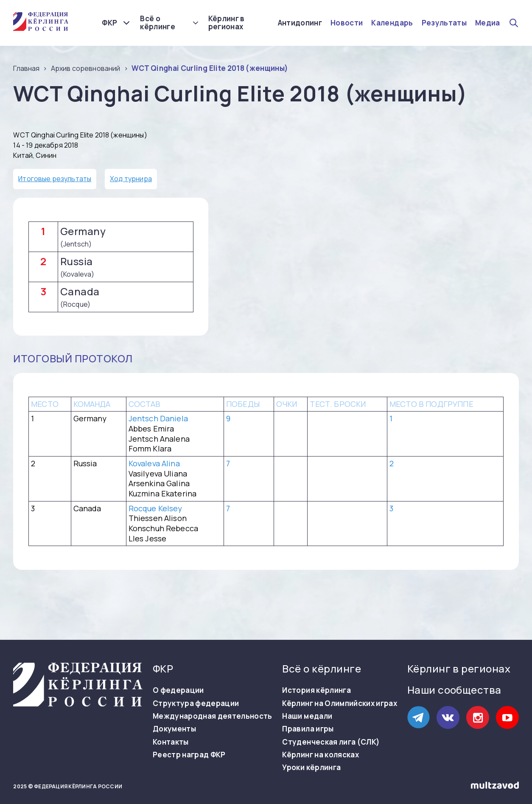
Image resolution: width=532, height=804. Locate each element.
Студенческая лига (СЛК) (331, 742)
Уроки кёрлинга (311, 768)
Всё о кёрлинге (158, 23)
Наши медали (307, 716)
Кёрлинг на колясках (320, 755)
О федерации (178, 690)
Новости (347, 23)
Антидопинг (300, 23)
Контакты (171, 742)
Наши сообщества (454, 690)
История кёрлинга (316, 690)
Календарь (392, 23)
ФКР (109, 23)
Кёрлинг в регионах (227, 23)
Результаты (444, 23)
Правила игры (308, 729)
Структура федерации (196, 703)
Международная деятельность (213, 716)
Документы (174, 729)
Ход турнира (131, 179)
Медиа (488, 23)
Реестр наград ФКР (189, 755)
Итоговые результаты (55, 179)
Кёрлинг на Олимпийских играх (340, 703)
